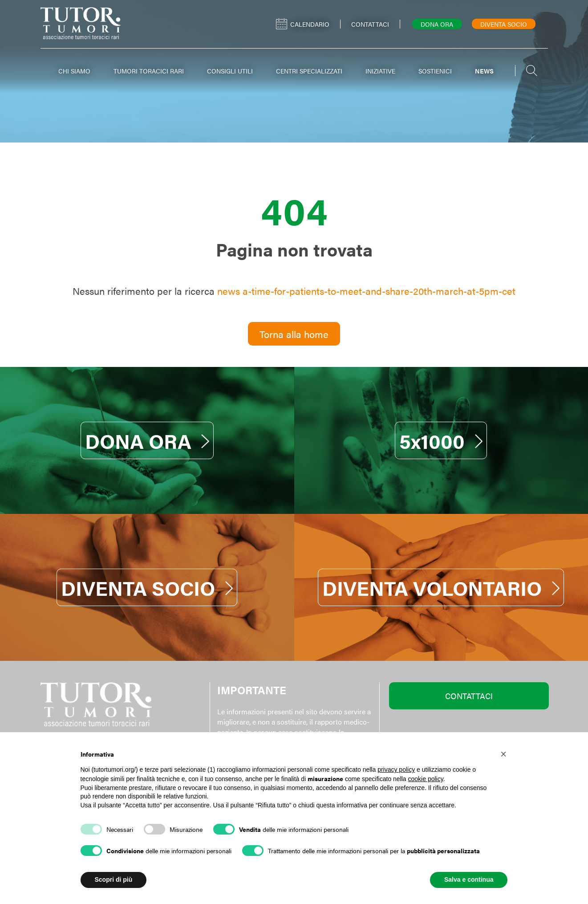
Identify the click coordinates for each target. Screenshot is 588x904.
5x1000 (441, 440)
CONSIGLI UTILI (230, 71)
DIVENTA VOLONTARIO (441, 587)
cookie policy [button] (426, 779)
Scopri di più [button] (114, 880)
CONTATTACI (469, 696)
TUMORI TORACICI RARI (149, 71)
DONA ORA (147, 440)
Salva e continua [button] (469, 880)
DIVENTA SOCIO (147, 587)
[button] (503, 753)
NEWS (484, 71)
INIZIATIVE (380, 71)
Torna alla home (294, 334)
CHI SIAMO (74, 71)
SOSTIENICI (435, 71)
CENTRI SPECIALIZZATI (309, 71)
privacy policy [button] (396, 770)
